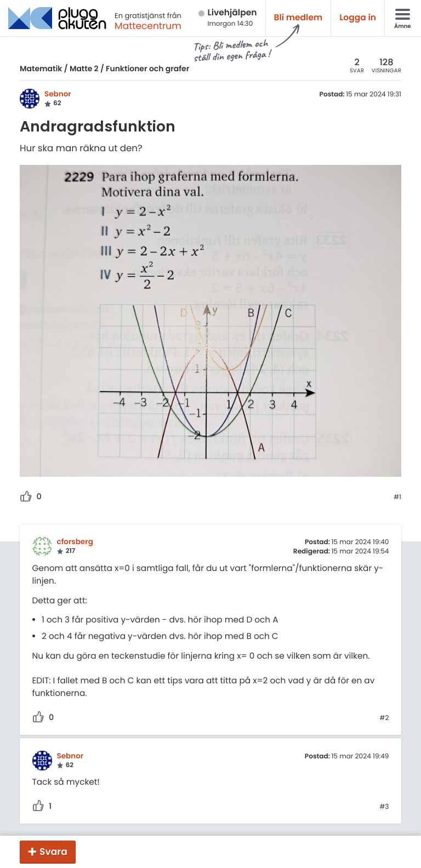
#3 (384, 807)
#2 (384, 718)
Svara (53, 852)
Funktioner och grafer (147, 68)
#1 (397, 498)
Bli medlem (298, 18)
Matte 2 (84, 68)
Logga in (358, 18)
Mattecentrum (148, 26)
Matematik (41, 68)
